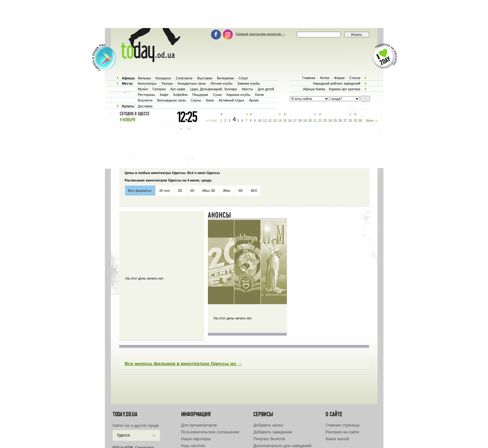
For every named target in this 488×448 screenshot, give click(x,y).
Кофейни (180, 95)
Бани (210, 100)
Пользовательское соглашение (210, 432)
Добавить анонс (268, 425)
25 (335, 121)
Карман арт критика (345, 89)
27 (345, 121)
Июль (370, 121)
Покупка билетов (269, 439)
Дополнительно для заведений (282, 446)
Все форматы (140, 191)
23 (325, 121)
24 (330, 121)
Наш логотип (193, 446)
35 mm (164, 191)
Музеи (143, 89)
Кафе (164, 95)
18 (300, 121)
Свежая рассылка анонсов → (260, 34)
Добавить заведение (273, 432)
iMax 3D (209, 191)
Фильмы (144, 78)
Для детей (266, 89)
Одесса (123, 435)
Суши (217, 95)
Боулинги (145, 100)
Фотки (325, 78)
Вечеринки (225, 78)
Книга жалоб (337, 439)
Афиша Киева (314, 89)
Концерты (163, 78)
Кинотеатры (147, 83)
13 (275, 121)
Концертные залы (192, 83)
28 (350, 121)
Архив (254, 100)
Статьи (355, 78)
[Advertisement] (244, 14)
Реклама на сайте (342, 432)
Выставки (205, 78)
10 (260, 121)
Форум (339, 78)
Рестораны (147, 95)
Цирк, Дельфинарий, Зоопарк (213, 89)
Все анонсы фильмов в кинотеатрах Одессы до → (183, 363)
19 (305, 121)
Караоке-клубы (239, 95)
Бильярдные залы (171, 100)
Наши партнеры (196, 439)
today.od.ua (125, 414)
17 (295, 121)
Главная (309, 78)
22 (320, 121)
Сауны (196, 100)
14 (280, 121)
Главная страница (343, 425)
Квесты (247, 89)
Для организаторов (199, 425)
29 (355, 121)
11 (265, 121)
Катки (259, 95)
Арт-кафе (178, 89)
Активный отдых (231, 100)
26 (340, 121)
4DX (254, 191)
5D (241, 191)
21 (315, 121)
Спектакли (184, 78)
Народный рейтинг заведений (337, 83)
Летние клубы (221, 83)
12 (270, 121)
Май (213, 121)
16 (290, 121)
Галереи (159, 89)
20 (310, 121)
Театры (167, 83)
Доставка (145, 106)
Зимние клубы (249, 83)
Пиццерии (200, 95)
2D (180, 191)
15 (285, 121)
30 (360, 121)
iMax (227, 191)
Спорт (244, 78)
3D (192, 191)
